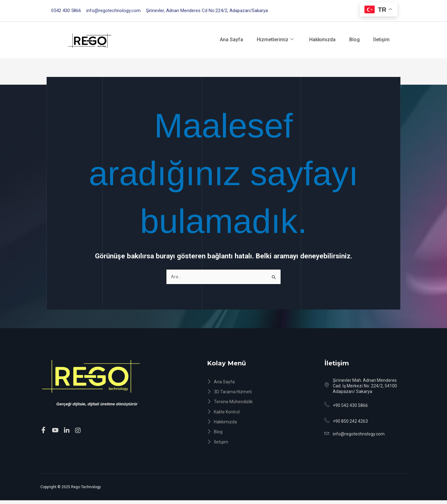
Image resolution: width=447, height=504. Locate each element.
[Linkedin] (68, 431)
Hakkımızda (320, 40)
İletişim (383, 40)
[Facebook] (44, 431)
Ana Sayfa (225, 40)
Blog (354, 40)
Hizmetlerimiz (271, 40)
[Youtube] (56, 431)
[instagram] (79, 431)
